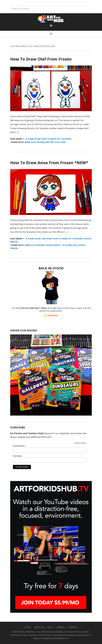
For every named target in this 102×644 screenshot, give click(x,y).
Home (28, 627)
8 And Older (34, 139)
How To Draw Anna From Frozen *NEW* (49, 163)
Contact (73, 627)
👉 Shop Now (51, 315)
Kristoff (49, 142)
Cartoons (47, 239)
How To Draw (49, 139)
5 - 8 (25, 139)
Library (61, 627)
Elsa (33, 142)
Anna (27, 142)
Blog (50, 627)
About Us (39, 627)
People (88, 239)
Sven (63, 142)
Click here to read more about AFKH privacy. (31, 635)
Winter (14, 242)
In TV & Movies (64, 139)
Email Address (20, 446)
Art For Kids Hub (51, 19)
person (14, 248)
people (82, 245)
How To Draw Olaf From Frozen (41, 59)
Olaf (57, 142)
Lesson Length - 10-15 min (58, 245)
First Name (17, 456)
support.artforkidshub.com (57, 638)
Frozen (40, 142)
